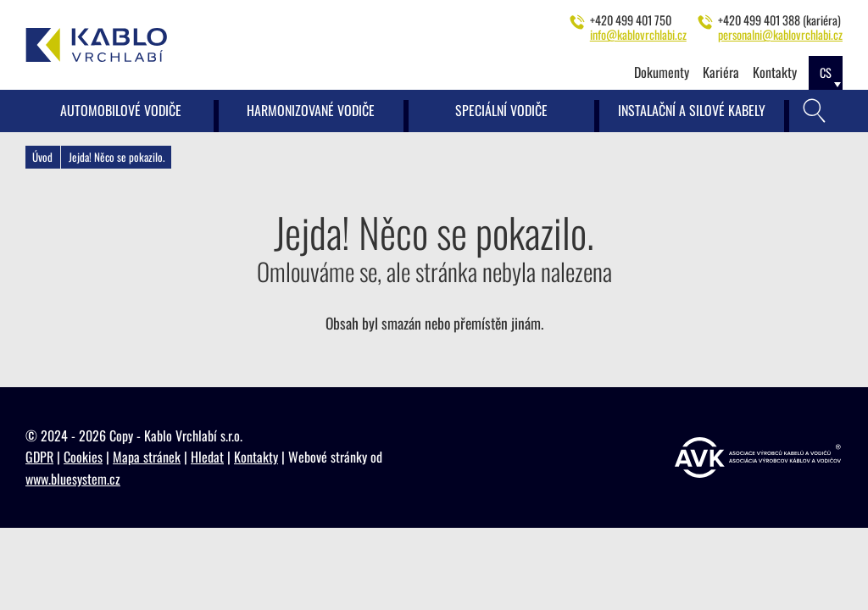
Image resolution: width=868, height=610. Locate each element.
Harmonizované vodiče (311, 110)
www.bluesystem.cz (73, 479)
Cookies (83, 457)
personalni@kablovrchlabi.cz (780, 34)
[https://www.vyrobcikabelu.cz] (758, 458)
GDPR (39, 457)
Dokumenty (662, 72)
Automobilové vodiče (121, 110)
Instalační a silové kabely (692, 110)
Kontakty (775, 72)
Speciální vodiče (501, 110)
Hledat (207, 457)
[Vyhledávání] (815, 111)
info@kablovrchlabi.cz (638, 34)
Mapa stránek (147, 457)
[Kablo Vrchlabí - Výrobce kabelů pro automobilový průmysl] (97, 45)
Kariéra (721, 72)
